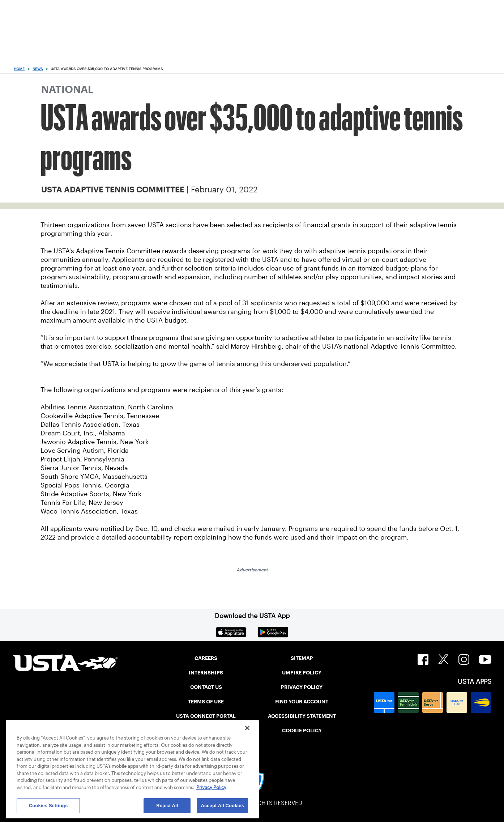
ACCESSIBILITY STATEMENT (302, 716)
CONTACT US (206, 687)
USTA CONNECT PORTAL (206, 716)
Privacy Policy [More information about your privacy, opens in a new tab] (211, 787)
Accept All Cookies (222, 806)
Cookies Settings (48, 806)
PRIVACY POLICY (302, 687)
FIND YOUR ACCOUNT (302, 702)
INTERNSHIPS (206, 673)
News (38, 69)
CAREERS (206, 658)
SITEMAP (302, 658)
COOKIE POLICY (302, 731)
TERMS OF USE (206, 702)
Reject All (167, 806)
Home (19, 69)
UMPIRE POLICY (302, 673)
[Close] (247, 728)
